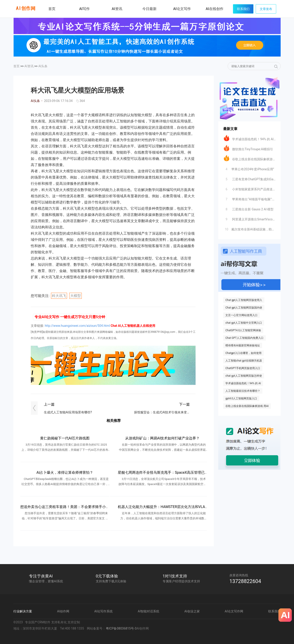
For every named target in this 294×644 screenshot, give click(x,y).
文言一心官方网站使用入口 (241, 315)
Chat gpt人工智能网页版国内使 (244, 308)
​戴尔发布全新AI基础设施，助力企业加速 (250, 228)
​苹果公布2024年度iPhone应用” (249, 168)
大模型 (76, 296)
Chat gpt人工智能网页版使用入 (244, 300)
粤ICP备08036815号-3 (121, 628)
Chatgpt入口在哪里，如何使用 (243, 353)
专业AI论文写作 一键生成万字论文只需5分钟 (70, 317)
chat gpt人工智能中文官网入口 (244, 323)
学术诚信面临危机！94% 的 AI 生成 (250, 138)
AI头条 (43, 66)
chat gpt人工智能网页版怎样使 (244, 376)
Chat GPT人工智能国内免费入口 (244, 338)
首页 (52, 9)
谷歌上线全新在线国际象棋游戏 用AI (247, 406)
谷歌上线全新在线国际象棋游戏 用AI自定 (250, 158)
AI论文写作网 (234, 611)
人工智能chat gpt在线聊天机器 (244, 361)
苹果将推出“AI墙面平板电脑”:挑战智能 (250, 198)
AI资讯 (29, 66)
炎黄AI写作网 (26, 8)
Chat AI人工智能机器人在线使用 (133, 326)
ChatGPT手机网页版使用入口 (243, 368)
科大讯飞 (59, 296)
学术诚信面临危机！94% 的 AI (243, 383)
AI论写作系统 (103, 611)
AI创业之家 (192, 611)
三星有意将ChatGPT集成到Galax (250, 178)
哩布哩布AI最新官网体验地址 (243, 345)
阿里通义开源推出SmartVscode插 (250, 218)
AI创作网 (63, 611)
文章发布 (266, 9)
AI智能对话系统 (149, 611)
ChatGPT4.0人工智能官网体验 (243, 330)
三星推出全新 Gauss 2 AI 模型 (249, 208)
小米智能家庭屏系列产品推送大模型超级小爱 (250, 188)
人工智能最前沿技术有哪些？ (243, 391)
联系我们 (243, 9)
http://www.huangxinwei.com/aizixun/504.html (77, 326)
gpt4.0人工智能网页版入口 (241, 398)
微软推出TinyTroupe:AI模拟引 (248, 148)
